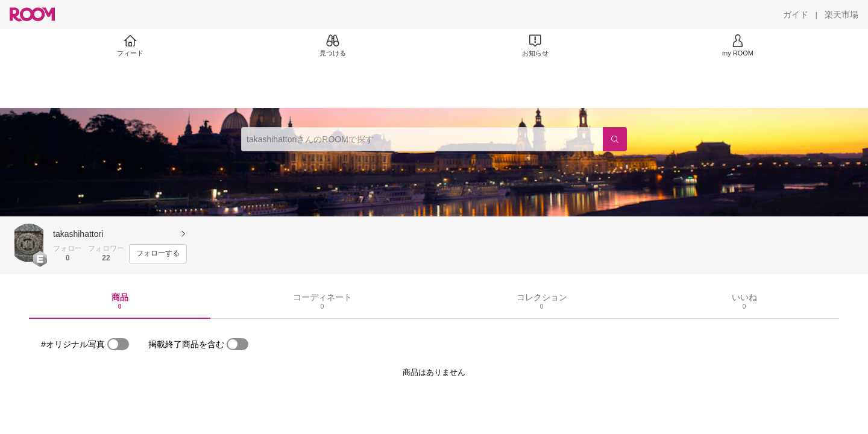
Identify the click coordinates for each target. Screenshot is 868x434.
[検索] (615, 139)
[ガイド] (796, 14)
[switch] (118, 344)
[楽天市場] (841, 14)
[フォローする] (158, 254)
